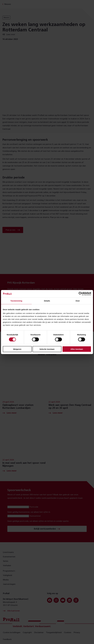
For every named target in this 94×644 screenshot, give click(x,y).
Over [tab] (78, 301)
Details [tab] (47, 301)
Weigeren (17, 349)
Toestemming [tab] (16, 301)
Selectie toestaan (47, 349)
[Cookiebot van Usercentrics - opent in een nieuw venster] (80, 294)
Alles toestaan (77, 349)
